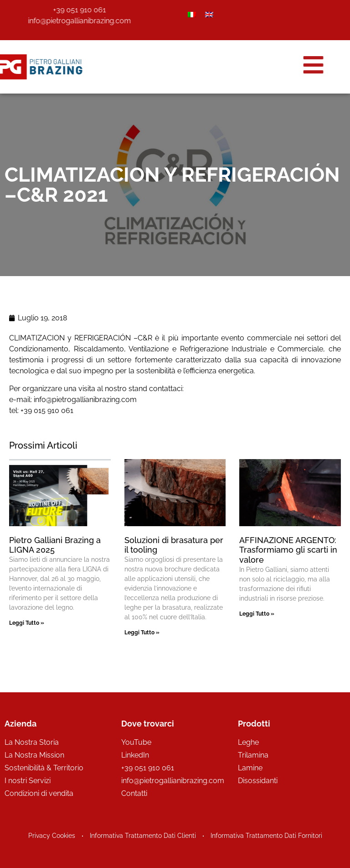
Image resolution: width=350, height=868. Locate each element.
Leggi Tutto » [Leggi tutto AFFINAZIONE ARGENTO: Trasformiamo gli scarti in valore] (257, 614)
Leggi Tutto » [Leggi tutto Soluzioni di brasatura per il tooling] (142, 633)
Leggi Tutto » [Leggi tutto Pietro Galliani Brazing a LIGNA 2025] (27, 623)
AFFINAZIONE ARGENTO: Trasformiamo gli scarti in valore (288, 550)
